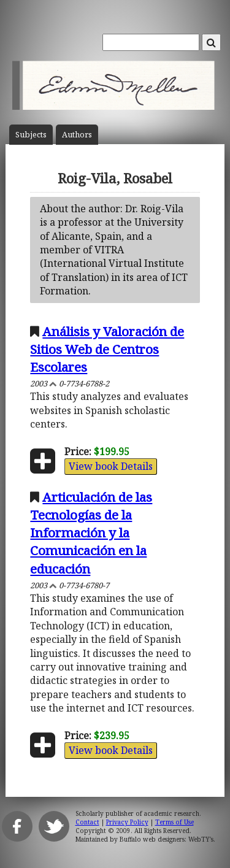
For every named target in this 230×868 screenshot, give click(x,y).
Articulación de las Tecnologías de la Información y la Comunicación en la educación (91, 532)
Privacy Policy (127, 822)
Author (77, 135)
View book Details (111, 466)
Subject (31, 135)
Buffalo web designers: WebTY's (167, 839)
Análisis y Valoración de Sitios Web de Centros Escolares (107, 349)
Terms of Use (174, 822)
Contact (87, 822)
